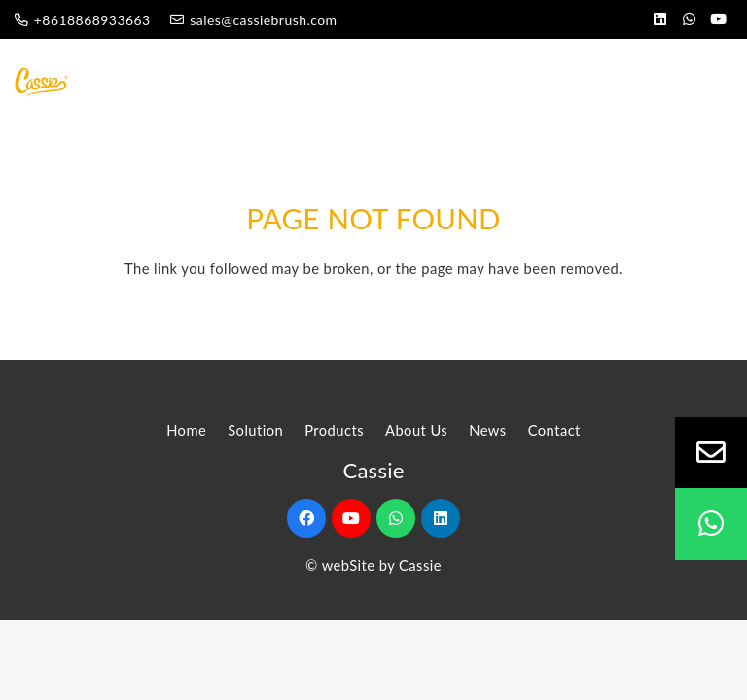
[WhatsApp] (689, 19)
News (487, 430)
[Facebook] (306, 518)
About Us (416, 430)
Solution (255, 430)
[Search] (720, 81)
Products (334, 430)
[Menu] (671, 82)
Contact (554, 430)
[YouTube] (718, 19)
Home (186, 430)
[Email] (711, 453)
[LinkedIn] (659, 19)
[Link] (44, 82)
